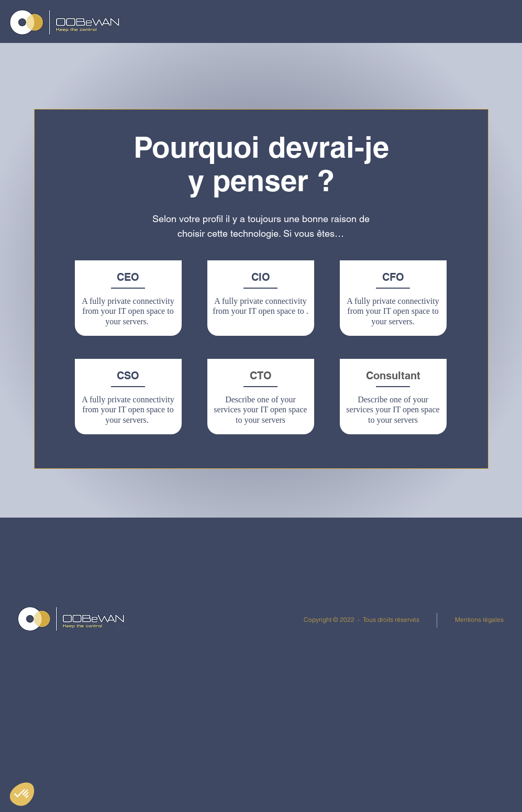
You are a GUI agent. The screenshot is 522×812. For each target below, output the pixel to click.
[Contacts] (200, 656)
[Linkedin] (62, 580)
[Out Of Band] (327, 637)
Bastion (456, 598)
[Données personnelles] (200, 599)
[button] (249, 21)
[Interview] (327, 600)
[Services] (62, 674)
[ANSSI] (327, 675)
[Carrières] (327, 732)
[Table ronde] (327, 581)
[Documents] (62, 599)
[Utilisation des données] (200, 618)
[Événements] (327, 656)
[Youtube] (62, 637)
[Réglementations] (62, 656)
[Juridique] (327, 694)
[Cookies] (200, 637)
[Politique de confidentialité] (200, 580)
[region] (129, 301)
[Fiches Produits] (327, 618)
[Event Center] (62, 618)
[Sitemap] (62, 693)
